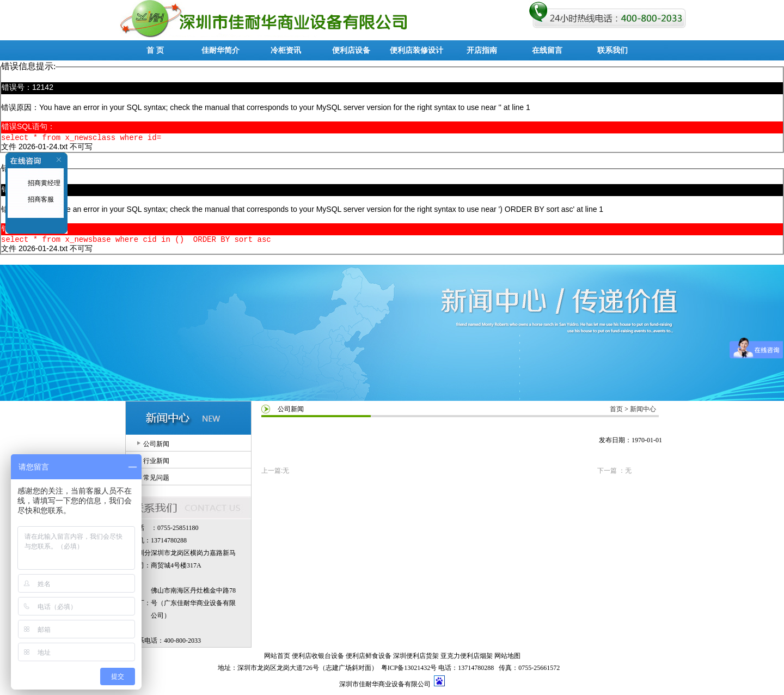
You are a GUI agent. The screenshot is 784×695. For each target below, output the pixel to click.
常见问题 (156, 481)
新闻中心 (643, 412)
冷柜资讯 (286, 50)
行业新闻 (156, 464)
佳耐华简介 (220, 50)
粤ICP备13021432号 (409, 671)
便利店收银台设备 (318, 659)
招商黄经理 (43, 183)
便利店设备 (351, 50)
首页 (616, 412)
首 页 (155, 50)
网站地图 (507, 659)
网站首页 (277, 659)
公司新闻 (156, 447)
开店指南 (482, 50)
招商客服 (40, 199)
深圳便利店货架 (416, 659)
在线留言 (547, 50)
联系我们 (612, 50)
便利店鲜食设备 (369, 659)
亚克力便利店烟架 (467, 659)
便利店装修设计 (416, 50)
